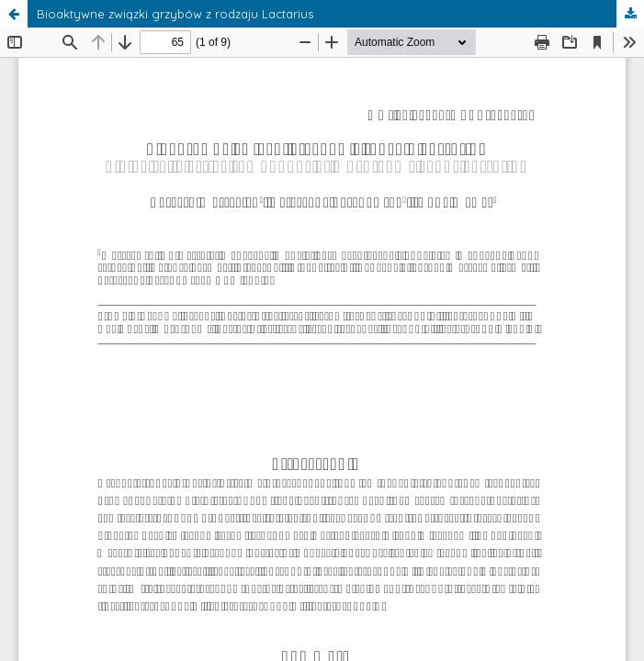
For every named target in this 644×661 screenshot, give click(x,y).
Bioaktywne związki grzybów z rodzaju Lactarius (175, 14)
